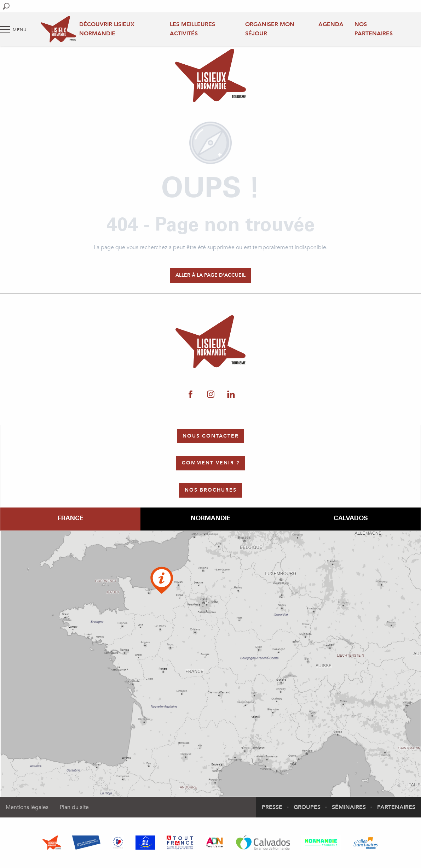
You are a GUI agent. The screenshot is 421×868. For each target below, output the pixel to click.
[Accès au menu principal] (13, 29)
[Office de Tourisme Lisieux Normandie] (210, 77)
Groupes (307, 807)
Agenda (331, 24)
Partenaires (396, 807)
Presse (272, 807)
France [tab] (70, 519)
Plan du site (74, 807)
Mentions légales (27, 807)
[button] (6, 6)
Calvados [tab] (351, 519)
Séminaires (349, 807)
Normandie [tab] (210, 519)
